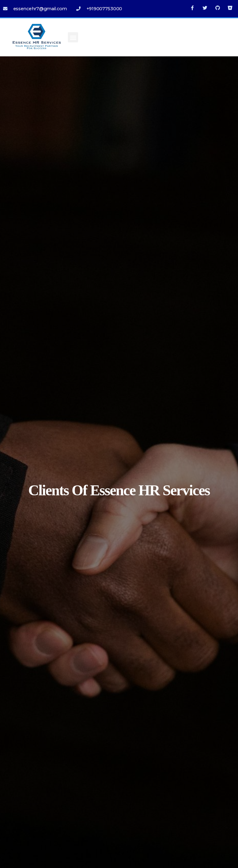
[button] (73, 37)
